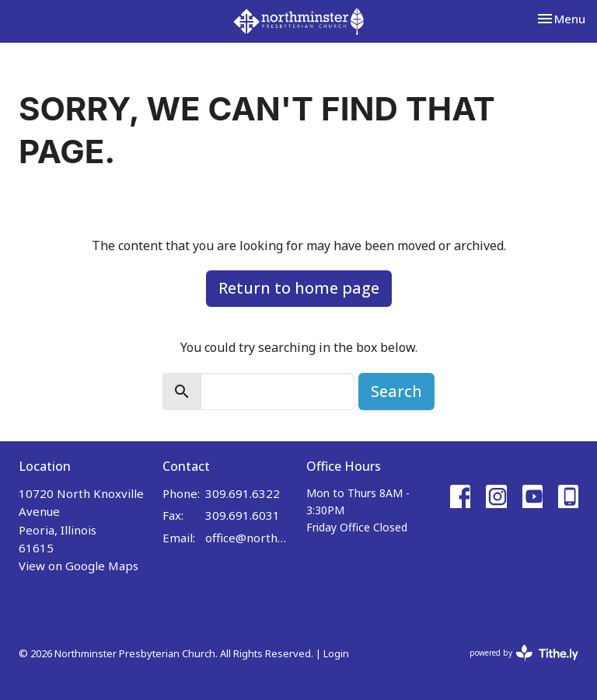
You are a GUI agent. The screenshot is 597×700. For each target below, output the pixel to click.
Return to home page (299, 288)
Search (396, 391)
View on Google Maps (79, 566)
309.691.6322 (243, 493)
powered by (524, 653)
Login (336, 653)
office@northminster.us (248, 538)
